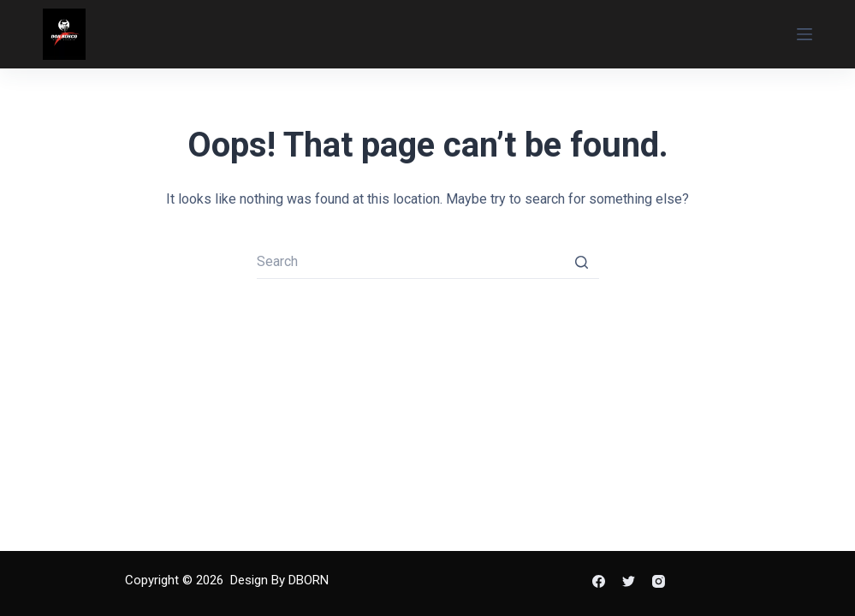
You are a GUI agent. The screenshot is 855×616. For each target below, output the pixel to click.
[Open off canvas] (805, 34)
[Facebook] (599, 581)
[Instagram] (659, 581)
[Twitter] (629, 581)
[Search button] (582, 262)
